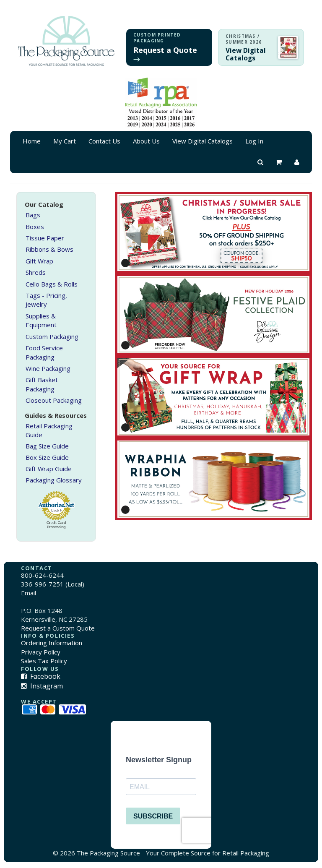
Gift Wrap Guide (49, 469)
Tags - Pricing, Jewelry (46, 300)
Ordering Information (52, 643)
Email (29, 593)
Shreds (36, 272)
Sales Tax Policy (44, 661)
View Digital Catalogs (203, 141)
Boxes (35, 227)
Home (32, 141)
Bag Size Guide (47, 446)
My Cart (65, 141)
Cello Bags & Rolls (52, 284)
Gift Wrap (39, 261)
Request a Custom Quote (58, 628)
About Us (146, 141)
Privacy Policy (41, 652)
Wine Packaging (48, 368)
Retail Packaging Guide (49, 430)
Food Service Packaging (44, 352)
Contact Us (104, 141)
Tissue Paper (45, 238)
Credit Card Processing (56, 525)
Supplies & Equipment (41, 320)
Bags (33, 215)
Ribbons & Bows (49, 249)
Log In (254, 141)
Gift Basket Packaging (42, 384)
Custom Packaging (52, 336)
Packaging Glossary (54, 480)
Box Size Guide (47, 457)
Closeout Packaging (54, 400)
